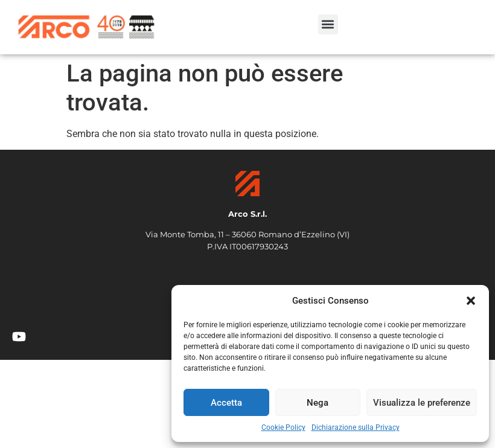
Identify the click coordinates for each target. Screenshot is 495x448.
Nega (318, 403)
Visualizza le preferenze (422, 403)
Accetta (226, 403)
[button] (471, 301)
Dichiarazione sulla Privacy (356, 427)
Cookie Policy (283, 427)
